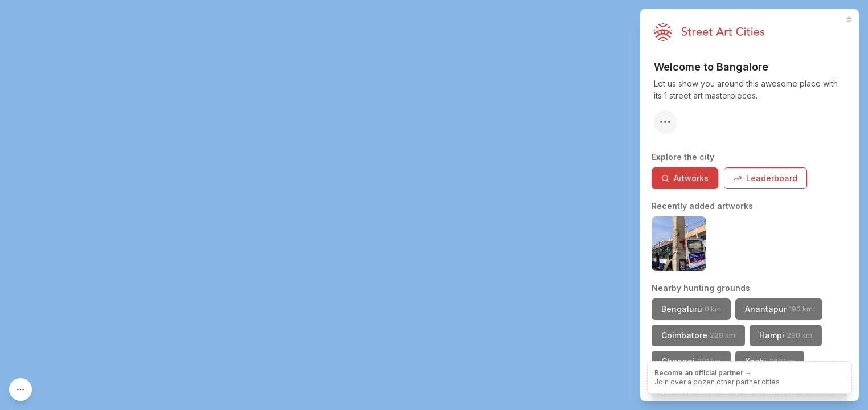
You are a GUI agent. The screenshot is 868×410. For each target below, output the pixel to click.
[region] (434, 205)
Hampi (786, 335)
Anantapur (779, 309)
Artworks (685, 178)
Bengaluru (691, 309)
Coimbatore (698, 335)
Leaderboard (765, 178)
